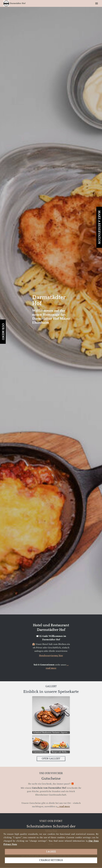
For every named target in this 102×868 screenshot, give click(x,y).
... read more (63, 806)
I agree (51, 852)
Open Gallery (51, 759)
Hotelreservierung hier (51, 656)
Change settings (51, 860)
